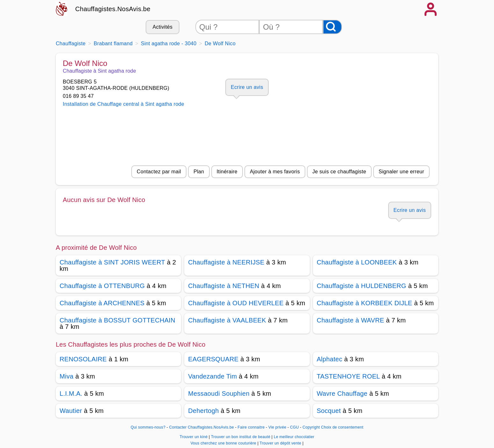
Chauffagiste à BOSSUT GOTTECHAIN (117, 320)
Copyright (311, 427)
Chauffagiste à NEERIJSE (226, 262)
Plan (199, 172)
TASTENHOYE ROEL (348, 376)
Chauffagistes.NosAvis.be (113, 9)
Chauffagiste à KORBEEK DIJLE (365, 303)
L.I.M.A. (71, 394)
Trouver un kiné (194, 437)
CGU (294, 427)
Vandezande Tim (212, 376)
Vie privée (277, 427)
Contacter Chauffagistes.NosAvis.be (202, 427)
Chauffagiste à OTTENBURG (102, 286)
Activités (163, 27)
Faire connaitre (251, 427)
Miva (67, 376)
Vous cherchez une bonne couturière (224, 443)
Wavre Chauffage (342, 394)
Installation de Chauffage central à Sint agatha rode (123, 104)
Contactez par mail (159, 172)
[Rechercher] (332, 27)
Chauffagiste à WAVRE (351, 320)
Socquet (329, 411)
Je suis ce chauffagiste (339, 172)
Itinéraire (227, 172)
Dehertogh (203, 411)
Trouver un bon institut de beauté (241, 437)
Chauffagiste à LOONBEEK (357, 262)
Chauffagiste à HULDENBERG (362, 286)
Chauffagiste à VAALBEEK (227, 320)
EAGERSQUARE (213, 359)
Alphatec (330, 359)
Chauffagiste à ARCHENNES (102, 303)
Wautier (71, 411)
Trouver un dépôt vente (281, 443)
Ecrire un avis (247, 87)
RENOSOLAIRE (83, 359)
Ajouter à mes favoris (275, 172)
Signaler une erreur (401, 172)
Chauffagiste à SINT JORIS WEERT (112, 262)
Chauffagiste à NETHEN (224, 286)
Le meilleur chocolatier (294, 437)
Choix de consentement (342, 427)
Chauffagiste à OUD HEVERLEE (236, 303)
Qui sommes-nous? (148, 427)
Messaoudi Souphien (219, 394)
